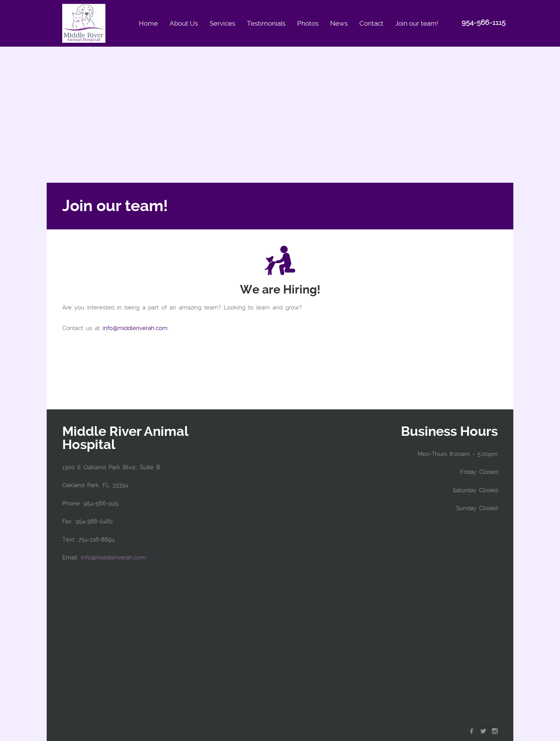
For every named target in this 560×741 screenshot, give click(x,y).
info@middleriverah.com (135, 328)
